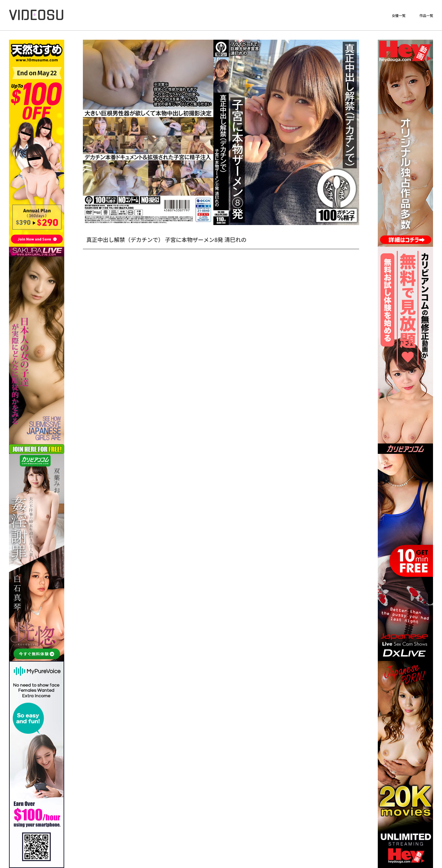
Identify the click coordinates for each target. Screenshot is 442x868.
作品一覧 (426, 16)
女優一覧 (398, 16)
